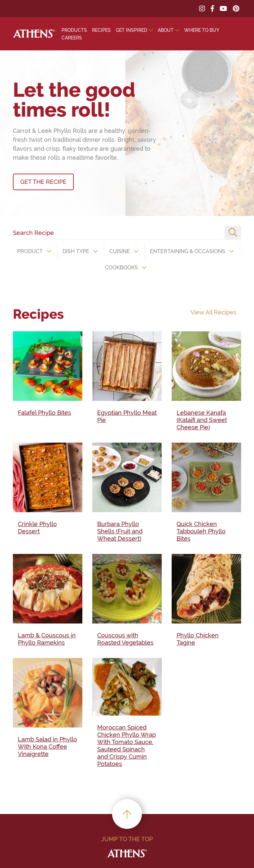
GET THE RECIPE (43, 182)
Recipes (101, 30)
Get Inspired (131, 30)
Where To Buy (202, 30)
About (166, 30)
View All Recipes (213, 312)
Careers (72, 38)
